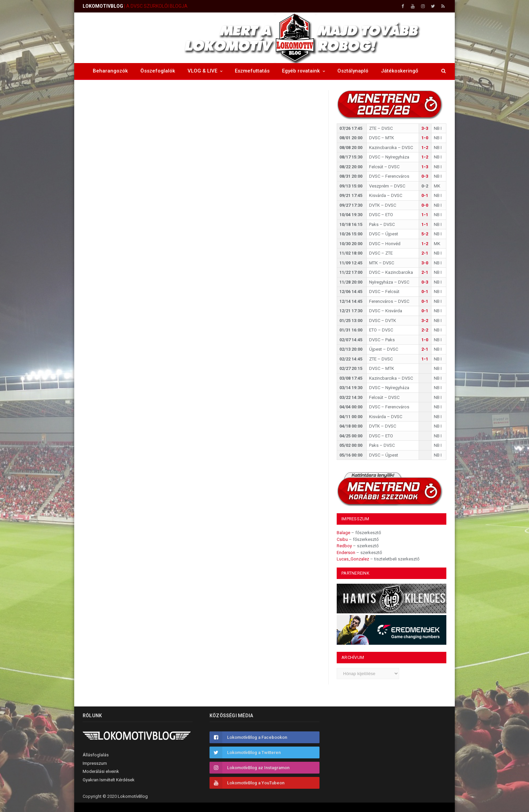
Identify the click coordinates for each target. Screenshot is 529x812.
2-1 (425, 253)
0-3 (425, 176)
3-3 (425, 128)
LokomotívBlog (133, 796)
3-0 (425, 263)
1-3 (425, 167)
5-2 (425, 234)
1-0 (425, 138)
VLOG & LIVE (202, 71)
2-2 (425, 330)
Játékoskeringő (400, 71)
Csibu (342, 539)
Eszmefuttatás (252, 71)
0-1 (425, 195)
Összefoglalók (158, 71)
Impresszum (95, 763)
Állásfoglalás (96, 755)
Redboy (344, 546)
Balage (343, 533)
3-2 (425, 321)
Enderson (346, 553)
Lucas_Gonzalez (353, 559)
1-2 (425, 148)
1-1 (425, 215)
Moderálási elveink (101, 771)
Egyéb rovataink (301, 71)
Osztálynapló (353, 71)
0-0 (425, 205)
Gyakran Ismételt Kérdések (109, 780)
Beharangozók (110, 71)
